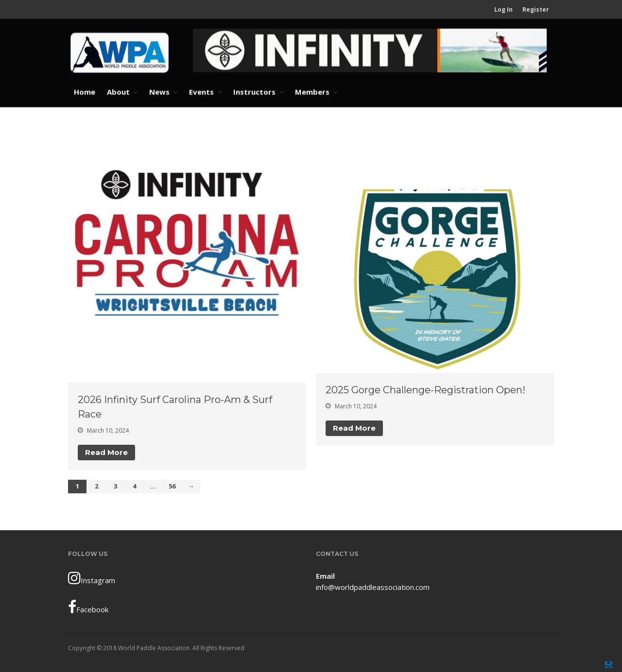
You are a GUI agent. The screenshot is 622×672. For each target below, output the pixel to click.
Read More (106, 452)
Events (201, 92)
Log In (503, 9)
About (118, 92)
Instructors (254, 92)
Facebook (88, 607)
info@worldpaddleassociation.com (373, 587)
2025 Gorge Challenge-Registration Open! (425, 390)
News (159, 92)
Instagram (92, 578)
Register (536, 9)
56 (172, 486)
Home (85, 92)
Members (312, 92)
